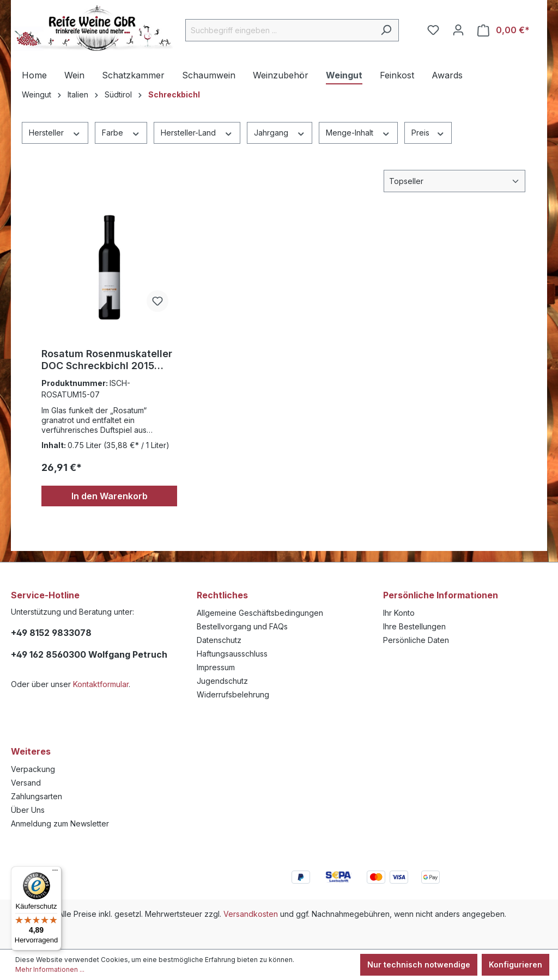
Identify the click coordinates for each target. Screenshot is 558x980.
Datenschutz (219, 640)
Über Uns (28, 810)
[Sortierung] (454, 181)
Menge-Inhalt (358, 132)
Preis (428, 132)
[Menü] (55, 873)
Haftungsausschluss (232, 654)
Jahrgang (280, 132)
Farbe (121, 132)
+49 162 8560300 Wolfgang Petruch (89, 654)
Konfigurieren (515, 964)
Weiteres (31, 751)
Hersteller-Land (197, 132)
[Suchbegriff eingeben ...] (280, 30)
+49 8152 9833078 (51, 633)
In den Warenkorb (110, 496)
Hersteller (55, 132)
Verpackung (33, 769)
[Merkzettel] (433, 30)
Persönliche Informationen (441, 595)
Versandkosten (251, 914)
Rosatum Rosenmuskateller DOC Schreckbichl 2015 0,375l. (107, 360)
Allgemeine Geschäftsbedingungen (260, 613)
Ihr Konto (399, 613)
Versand (26, 783)
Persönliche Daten (416, 640)
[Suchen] (386, 30)
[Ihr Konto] (458, 30)
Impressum (216, 667)
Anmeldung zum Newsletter (60, 823)
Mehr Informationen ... (50, 969)
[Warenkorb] (504, 30)
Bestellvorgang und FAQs (242, 626)
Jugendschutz (222, 681)
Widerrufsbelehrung (233, 694)
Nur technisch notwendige (419, 964)
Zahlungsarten (37, 796)
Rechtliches (222, 595)
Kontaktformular (101, 684)
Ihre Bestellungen (414, 626)
